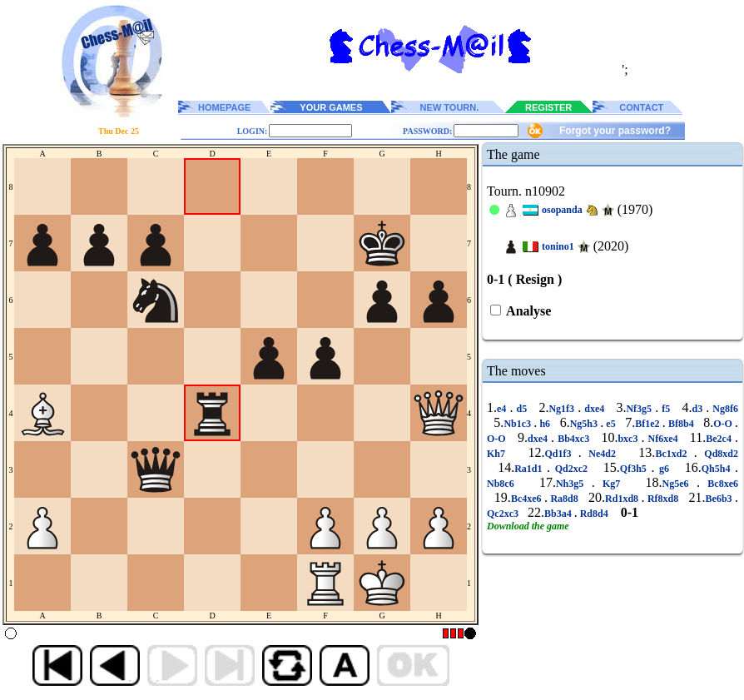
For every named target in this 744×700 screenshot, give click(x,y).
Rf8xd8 (663, 499)
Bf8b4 (681, 424)
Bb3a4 (559, 514)
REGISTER (548, 107)
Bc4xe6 (528, 499)
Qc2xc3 (504, 514)
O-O (724, 424)
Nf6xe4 (663, 439)
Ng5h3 (585, 424)
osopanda (562, 210)
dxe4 (594, 409)
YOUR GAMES (331, 107)
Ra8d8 (564, 499)
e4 (503, 409)
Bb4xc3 (573, 439)
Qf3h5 (636, 469)
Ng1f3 (563, 409)
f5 (666, 409)
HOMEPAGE (224, 107)
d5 (521, 409)
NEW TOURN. (450, 107)
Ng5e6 (680, 484)
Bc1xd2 (674, 454)
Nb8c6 (504, 484)
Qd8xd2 (718, 454)
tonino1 (558, 246)
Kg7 (612, 484)
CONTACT (641, 107)
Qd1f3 (561, 454)
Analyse (527, 311)
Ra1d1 (531, 469)
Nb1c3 (518, 424)
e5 (611, 424)
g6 (664, 469)
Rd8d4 (594, 514)
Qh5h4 (718, 469)
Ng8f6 (724, 409)
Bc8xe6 (719, 484)
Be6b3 (720, 499)
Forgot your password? (615, 131)
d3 (699, 409)
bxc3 (629, 439)
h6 (545, 424)
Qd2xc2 (571, 469)
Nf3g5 (640, 409)
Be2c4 (720, 439)
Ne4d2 (603, 454)
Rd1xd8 (623, 499)
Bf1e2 (649, 424)
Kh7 (499, 454)
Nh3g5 (574, 484)
